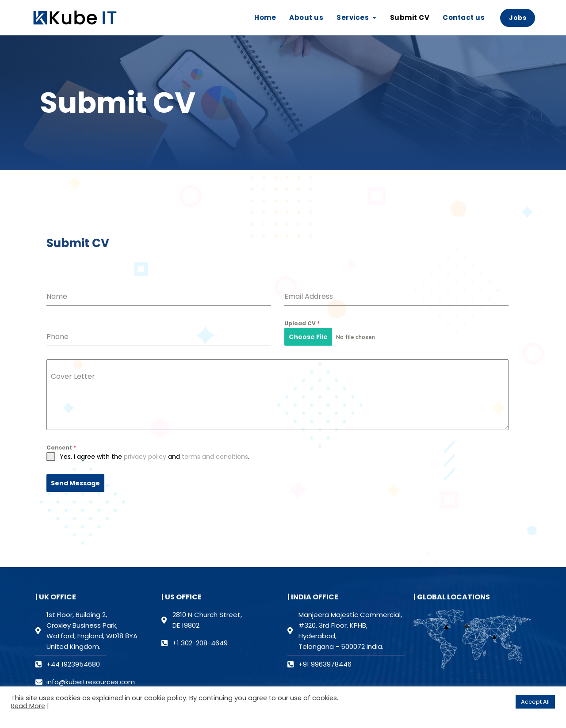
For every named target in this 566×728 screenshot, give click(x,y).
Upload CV (302, 323)
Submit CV (410, 17)
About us (306, 17)
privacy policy (145, 457)
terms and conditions (215, 457)
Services (353, 17)
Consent (61, 448)
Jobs (518, 18)
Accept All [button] (535, 702)
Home (265, 17)
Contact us (464, 17)
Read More (28, 706)
